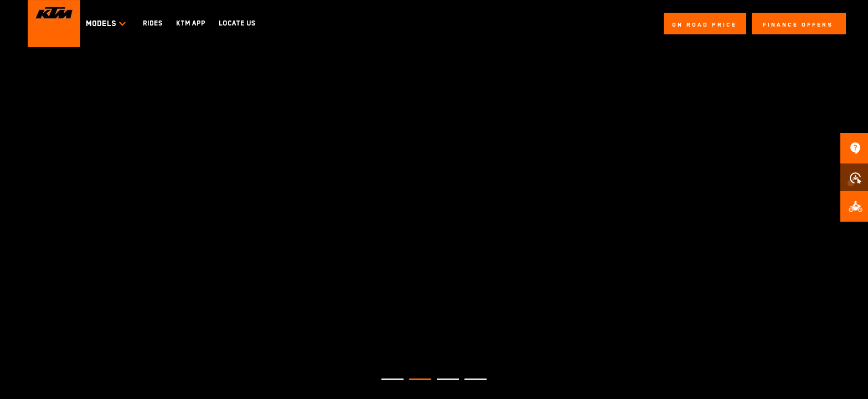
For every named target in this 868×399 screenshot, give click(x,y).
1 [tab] (387, 384)
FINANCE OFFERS (798, 24)
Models (106, 23)
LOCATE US (237, 23)
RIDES (153, 23)
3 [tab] (442, 384)
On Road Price (704, 24)
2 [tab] (415, 384)
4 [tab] (470, 384)
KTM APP (191, 23)
